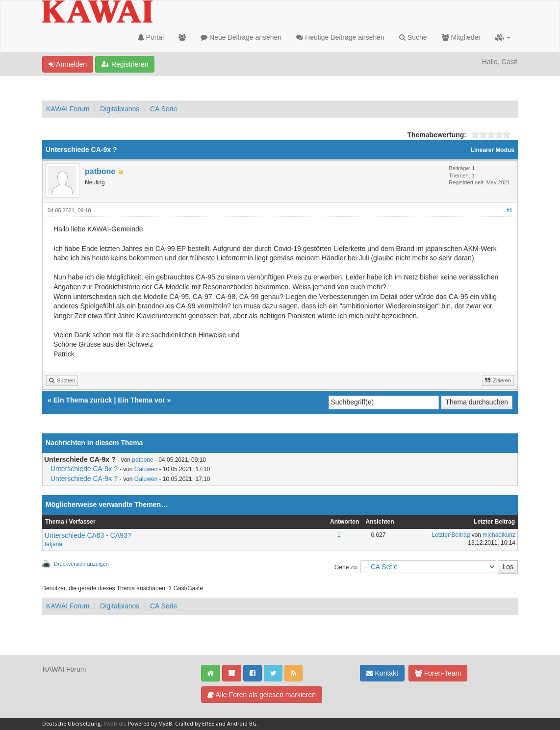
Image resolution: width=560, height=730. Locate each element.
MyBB (165, 724)
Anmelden (68, 64)
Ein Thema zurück (83, 400)
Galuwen (146, 469)
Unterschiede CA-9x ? (84, 469)
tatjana (53, 544)
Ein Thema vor (141, 400)
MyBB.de (114, 724)
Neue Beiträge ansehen (241, 37)
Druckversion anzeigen (81, 564)
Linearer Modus (493, 150)
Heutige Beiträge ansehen (340, 37)
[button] (503, 37)
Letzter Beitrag (451, 535)
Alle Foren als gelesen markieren (262, 695)
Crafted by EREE (195, 724)
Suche (413, 37)
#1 (509, 210)
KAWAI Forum (68, 109)
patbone (100, 171)
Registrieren (125, 64)
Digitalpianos (120, 109)
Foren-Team (438, 673)
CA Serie (164, 109)
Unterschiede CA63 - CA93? (88, 535)
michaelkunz (499, 535)
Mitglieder (461, 37)
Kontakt (382, 673)
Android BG (242, 724)
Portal (151, 37)
